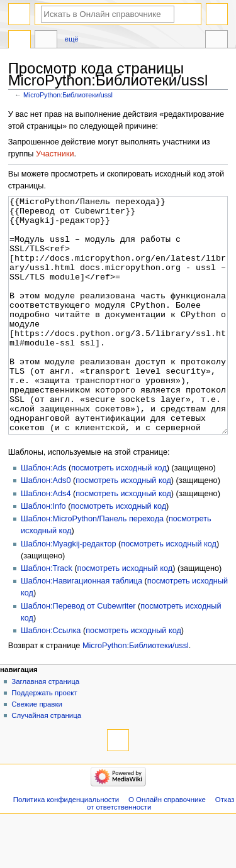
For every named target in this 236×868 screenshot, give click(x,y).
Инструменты (216, 41)
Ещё (72, 39)
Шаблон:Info (43, 553)
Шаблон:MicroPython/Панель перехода (92, 566)
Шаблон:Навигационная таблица (81, 628)
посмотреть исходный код (119, 515)
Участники (55, 154)
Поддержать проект (44, 740)
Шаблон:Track (47, 616)
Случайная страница (46, 762)
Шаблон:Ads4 (46, 541)
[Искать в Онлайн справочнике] (108, 14)
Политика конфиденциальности (66, 847)
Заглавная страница (45, 729)
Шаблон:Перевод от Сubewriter (78, 653)
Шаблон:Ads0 (46, 528)
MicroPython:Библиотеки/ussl (68, 95)
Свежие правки (37, 751)
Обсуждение (46, 41)
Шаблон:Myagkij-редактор (69, 591)
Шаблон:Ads (43, 515)
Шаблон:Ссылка (51, 678)
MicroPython (20, 41)
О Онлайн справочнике (167, 847)
